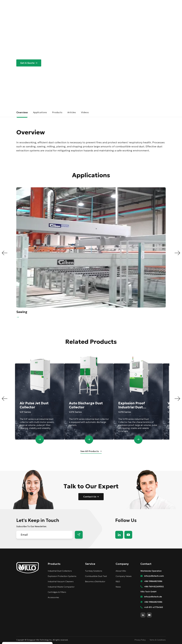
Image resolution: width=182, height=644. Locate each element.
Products (80, 10)
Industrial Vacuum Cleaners (61, 581)
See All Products (90, 451)
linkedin (119, 535)
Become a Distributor (122, 2)
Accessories (53, 597)
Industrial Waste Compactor (61, 587)
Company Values (124, 576)
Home (20, 96)
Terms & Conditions (158, 640)
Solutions (64, 10)
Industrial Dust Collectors (60, 571)
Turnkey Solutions (94, 571)
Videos (85, 112)
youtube (128, 535)
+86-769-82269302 (154, 586)
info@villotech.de (153, 597)
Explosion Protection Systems (62, 576)
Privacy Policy (140, 640)
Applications (40, 112)
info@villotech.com (154, 576)
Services (94, 10)
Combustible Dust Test (96, 576)
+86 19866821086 (153, 581)
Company (109, 10)
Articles (72, 112)
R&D (118, 581)
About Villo (121, 571)
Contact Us (90, 497)
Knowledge (126, 10)
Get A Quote (27, 63)
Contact (140, 2)
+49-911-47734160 (154, 607)
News (118, 587)
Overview (22, 112)
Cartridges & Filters (57, 592)
